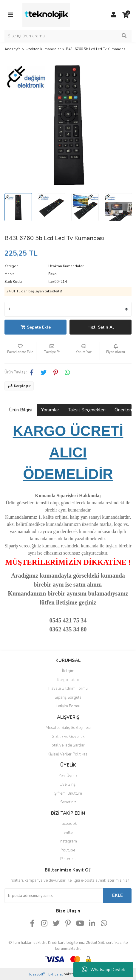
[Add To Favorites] (20, 351)
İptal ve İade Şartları (68, 745)
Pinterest (68, 859)
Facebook (68, 824)
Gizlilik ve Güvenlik (68, 737)
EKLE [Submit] (118, 895)
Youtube (68, 850)
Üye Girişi (68, 784)
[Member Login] (114, 15)
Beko (52, 274)
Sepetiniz (68, 802)
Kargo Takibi (68, 680)
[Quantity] (68, 309)
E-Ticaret (55, 974)
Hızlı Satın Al (101, 327)
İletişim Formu (68, 706)
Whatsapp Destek (103, 970)
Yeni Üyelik (68, 776)
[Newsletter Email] (54, 896)
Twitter (68, 833)
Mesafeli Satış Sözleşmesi (68, 728)
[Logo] (46, 15)
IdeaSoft (37, 974)
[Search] (68, 36)
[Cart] (126, 15)
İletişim (68, 671)
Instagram (68, 841)
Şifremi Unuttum (68, 793)
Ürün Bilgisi (21, 410)
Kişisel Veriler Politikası (68, 754)
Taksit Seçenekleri (87, 410)
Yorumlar (50, 410)
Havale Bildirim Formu (68, 689)
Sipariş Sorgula (68, 697)
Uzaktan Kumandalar (66, 266)
